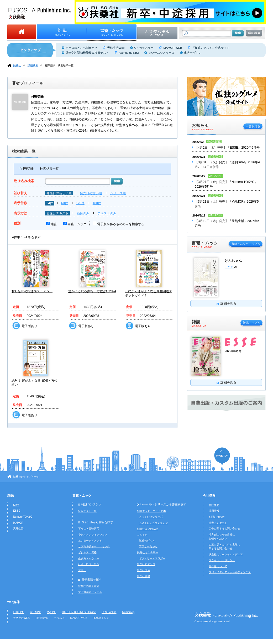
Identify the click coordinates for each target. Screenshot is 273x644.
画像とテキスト (57, 213)
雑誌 (54, 224)
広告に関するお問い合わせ (224, 529)
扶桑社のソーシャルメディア (226, 554)
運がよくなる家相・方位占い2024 (92, 291)
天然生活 (18, 529)
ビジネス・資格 (87, 552)
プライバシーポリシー (222, 560)
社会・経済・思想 (89, 564)
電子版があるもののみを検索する (121, 224)
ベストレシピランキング (154, 523)
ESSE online (109, 612)
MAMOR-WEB (173, 48)
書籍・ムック (77, 224)
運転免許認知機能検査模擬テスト (87, 53)
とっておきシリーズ (151, 517)
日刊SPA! (19, 612)
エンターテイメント (90, 541)
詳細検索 (33, 65)
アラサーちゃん (148, 546)
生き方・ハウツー (89, 558)
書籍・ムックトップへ (246, 244)
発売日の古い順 (91, 193)
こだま (229, 267)
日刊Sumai (42, 618)
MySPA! (51, 612)
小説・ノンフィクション (93, 535)
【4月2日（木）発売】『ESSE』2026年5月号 (227, 148)
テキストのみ (107, 213)
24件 (50, 203)
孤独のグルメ (147, 541)
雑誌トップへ (251, 323)
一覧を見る (253, 126)
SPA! (16, 505)
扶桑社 (17, 65)
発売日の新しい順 (59, 193)
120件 (80, 203)
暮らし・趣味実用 (89, 529)
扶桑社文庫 (144, 570)
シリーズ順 (118, 193)
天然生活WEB (21, 618)
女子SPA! (35, 612)
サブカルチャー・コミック (94, 546)
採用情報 (214, 511)
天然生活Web (116, 48)
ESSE (17, 511)
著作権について (218, 566)
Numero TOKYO (23, 517)
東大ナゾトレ (193, 53)
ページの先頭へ (222, 456)
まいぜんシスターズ (161, 53)
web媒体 (14, 602)
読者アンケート (218, 523)
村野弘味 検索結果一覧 (59, 65)
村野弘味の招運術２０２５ (32, 291)
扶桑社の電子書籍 (89, 586)
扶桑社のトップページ (26, 477)
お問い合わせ (217, 517)
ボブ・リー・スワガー (152, 558)
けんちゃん (233, 261)
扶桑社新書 (144, 576)
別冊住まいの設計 (148, 529)
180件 (97, 203)
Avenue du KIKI (129, 53)
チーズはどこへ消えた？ (82, 48)
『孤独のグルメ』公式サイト (211, 48)
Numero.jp (128, 612)
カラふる (59, 618)
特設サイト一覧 (87, 511)
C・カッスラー (144, 48)
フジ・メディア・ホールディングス (230, 572)
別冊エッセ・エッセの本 (151, 511)
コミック (142, 535)
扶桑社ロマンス (146, 564)
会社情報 (209, 496)
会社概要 (214, 505)
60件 (64, 203)
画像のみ (83, 213)
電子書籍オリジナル (90, 592)
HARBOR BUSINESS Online (79, 612)
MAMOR (18, 523)
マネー (82, 570)
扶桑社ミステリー (148, 552)
